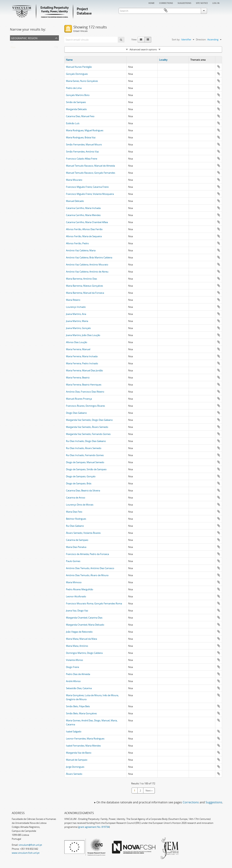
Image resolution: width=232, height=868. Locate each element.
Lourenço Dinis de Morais (80, 505)
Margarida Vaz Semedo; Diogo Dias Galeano (89, 420)
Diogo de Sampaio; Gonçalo (81, 476)
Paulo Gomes (73, 561)
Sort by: (176, 39)
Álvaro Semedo (74, 774)
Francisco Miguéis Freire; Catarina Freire (87, 187)
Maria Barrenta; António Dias (81, 279)
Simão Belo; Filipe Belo (78, 706)
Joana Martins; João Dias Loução (83, 335)
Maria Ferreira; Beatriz (78, 378)
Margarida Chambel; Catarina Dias (84, 618)
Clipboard (217, 11)
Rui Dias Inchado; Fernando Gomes (85, 455)
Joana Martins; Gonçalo (78, 328)
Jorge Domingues (75, 767)
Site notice (202, 3)
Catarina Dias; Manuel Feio (80, 116)
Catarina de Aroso (76, 498)
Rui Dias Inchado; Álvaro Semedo (84, 448)
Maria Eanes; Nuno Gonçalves (82, 81)
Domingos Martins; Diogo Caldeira (84, 653)
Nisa (13, 48)
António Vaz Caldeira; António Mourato (87, 265)
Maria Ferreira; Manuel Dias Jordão (84, 370)
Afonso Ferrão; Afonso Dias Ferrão (84, 229)
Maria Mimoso (74, 582)
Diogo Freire (72, 667)
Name (69, 60)
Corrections (166, 3)
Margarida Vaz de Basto (79, 753)
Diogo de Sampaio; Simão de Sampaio (86, 469)
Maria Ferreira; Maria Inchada (82, 356)
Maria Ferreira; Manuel (78, 349)
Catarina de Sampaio (77, 540)
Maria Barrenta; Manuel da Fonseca (85, 293)
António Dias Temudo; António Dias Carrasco (90, 568)
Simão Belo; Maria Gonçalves (81, 713)
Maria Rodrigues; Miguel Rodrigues (85, 130)
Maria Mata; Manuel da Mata (81, 639)
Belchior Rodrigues (76, 519)
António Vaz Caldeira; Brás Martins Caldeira (89, 257)
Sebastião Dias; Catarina (79, 688)
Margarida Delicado (76, 109)
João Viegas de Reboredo (79, 632)
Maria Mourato (74, 180)
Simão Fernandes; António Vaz (82, 152)
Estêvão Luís (73, 123)
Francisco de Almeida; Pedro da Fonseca (87, 554)
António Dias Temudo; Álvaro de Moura (87, 575)
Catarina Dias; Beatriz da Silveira (83, 490)
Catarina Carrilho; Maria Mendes (83, 215)
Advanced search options (143, 49)
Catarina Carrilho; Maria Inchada (83, 208)
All (12, 43)
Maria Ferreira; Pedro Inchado (82, 363)
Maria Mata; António (77, 646)
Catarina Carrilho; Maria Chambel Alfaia (87, 222)
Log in (216, 3)
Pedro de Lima (74, 88)
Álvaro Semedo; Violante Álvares (83, 533)
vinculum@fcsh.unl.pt (30, 845)
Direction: (201, 39)
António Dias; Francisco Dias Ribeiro (85, 392)
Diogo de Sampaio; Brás (79, 483)
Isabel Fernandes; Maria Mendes (83, 746)
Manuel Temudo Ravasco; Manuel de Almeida (90, 166)
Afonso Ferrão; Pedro (77, 243)
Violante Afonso (74, 660)
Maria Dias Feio (74, 512)
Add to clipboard (219, 67)
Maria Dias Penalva (76, 547)
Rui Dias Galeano (75, 526)
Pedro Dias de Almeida (78, 674)
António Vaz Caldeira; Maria (81, 250)
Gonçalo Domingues (77, 74)
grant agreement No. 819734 (94, 827)
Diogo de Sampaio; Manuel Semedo (85, 462)
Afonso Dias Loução (77, 342)
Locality (163, 60)
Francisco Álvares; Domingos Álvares (85, 406)
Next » (149, 791)
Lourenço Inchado (76, 307)
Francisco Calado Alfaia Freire (82, 159)
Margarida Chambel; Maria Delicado (85, 625)
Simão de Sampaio (76, 102)
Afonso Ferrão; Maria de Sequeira (84, 236)
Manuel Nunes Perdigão (79, 67)
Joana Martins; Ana (76, 314)
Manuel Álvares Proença (79, 399)
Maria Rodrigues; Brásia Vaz (81, 137)
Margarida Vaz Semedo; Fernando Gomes (88, 434)
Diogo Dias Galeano (76, 413)
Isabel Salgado (74, 731)
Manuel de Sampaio (77, 760)
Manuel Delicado (75, 201)
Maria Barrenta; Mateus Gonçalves (84, 286)
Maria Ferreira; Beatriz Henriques (84, 385)
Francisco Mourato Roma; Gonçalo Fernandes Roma (94, 603)
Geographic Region (24, 38)
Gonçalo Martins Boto (78, 95)
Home (151, 3)
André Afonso (73, 681)
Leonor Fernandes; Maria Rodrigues (85, 739)
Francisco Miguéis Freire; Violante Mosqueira (90, 194)
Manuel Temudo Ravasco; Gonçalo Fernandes (91, 173)
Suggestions (184, 3)
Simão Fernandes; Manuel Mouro (84, 144)
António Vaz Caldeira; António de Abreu (87, 272)
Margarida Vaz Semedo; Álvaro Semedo (87, 427)
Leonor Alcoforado (76, 596)
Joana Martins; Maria (77, 321)
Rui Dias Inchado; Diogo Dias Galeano (86, 441)
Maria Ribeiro (73, 300)
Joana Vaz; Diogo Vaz (77, 611)
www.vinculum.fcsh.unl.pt (26, 853)
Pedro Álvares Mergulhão (80, 589)
